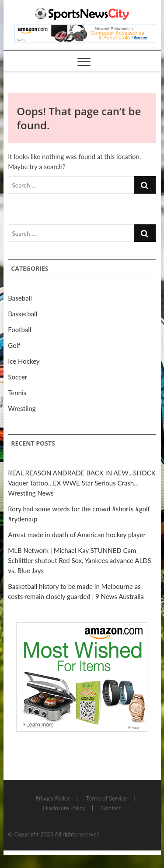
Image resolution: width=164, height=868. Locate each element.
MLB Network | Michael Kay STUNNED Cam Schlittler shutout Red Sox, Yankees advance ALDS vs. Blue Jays (79, 560)
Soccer (17, 377)
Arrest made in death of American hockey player (77, 535)
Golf (14, 345)
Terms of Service (107, 798)
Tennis (17, 393)
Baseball (20, 298)
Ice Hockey (24, 361)
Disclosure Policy (64, 808)
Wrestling (22, 408)
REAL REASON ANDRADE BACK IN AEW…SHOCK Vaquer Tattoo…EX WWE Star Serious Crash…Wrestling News (82, 483)
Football (19, 329)
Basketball (23, 314)
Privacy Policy (52, 798)
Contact (111, 808)
